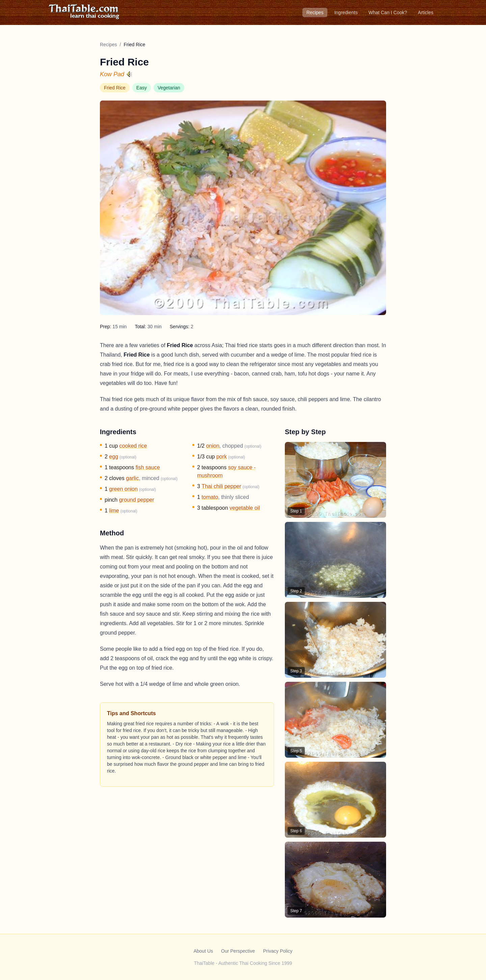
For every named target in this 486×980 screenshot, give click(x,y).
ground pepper (137, 500)
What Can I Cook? (388, 12)
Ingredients (346, 12)
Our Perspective (238, 951)
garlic (132, 478)
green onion (123, 489)
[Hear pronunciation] (130, 74)
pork (222, 457)
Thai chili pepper (221, 486)
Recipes (315, 12)
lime (114, 511)
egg (114, 457)
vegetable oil (245, 508)
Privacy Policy (278, 951)
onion (213, 446)
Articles (426, 12)
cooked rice (133, 446)
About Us (203, 951)
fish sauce (148, 467)
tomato (210, 497)
